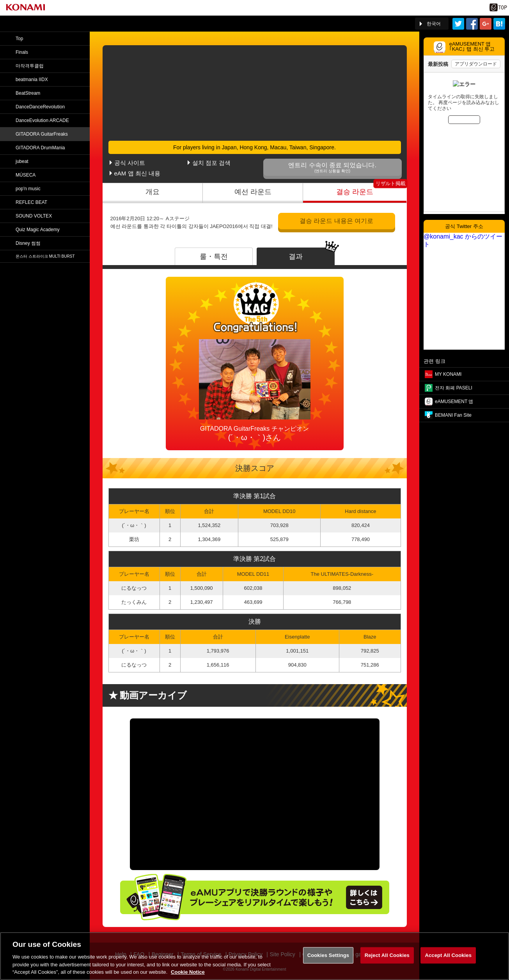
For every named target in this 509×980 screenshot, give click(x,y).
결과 (296, 256)
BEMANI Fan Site (453, 415)
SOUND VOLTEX (34, 216)
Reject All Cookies (387, 955)
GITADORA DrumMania (40, 148)
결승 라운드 (355, 192)
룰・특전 (214, 256)
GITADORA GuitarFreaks (42, 134)
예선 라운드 (253, 192)
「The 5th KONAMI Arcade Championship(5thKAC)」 (91, 24)
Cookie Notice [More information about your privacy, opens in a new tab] (188, 972)
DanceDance (40, 107)
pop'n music (28, 189)
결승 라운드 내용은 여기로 (336, 221)
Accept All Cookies (448, 955)
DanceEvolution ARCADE (42, 120)
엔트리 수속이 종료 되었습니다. (333, 167)
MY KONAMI (448, 374)
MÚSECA (26, 175)
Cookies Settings (328, 955)
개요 (153, 192)
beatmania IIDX (32, 80)
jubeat (22, 161)
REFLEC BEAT (31, 202)
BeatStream (28, 93)
